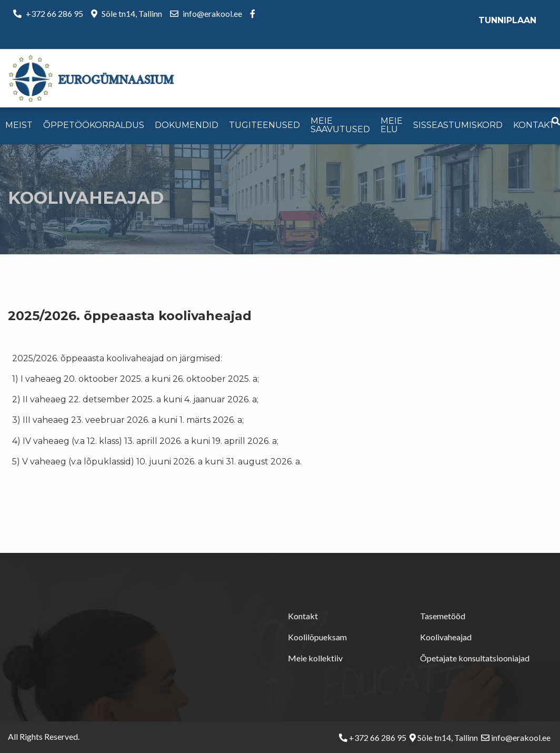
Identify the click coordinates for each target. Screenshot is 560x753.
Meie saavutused (340, 125)
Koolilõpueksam (317, 637)
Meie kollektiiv (315, 658)
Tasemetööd (443, 616)
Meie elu (392, 125)
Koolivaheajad (446, 637)
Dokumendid (187, 125)
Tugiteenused (264, 125)
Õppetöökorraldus (94, 125)
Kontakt (534, 125)
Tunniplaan (507, 20)
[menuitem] (19, 126)
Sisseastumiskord (458, 125)
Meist (19, 125)
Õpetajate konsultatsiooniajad (475, 658)
